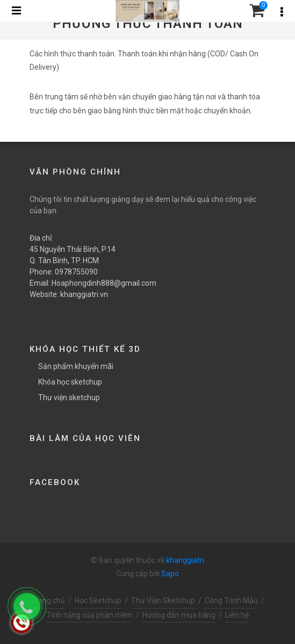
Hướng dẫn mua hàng (179, 615)
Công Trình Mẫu (231, 600)
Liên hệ (237, 615)
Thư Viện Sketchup (163, 600)
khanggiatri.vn (84, 294)
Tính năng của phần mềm (90, 615)
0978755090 (76, 272)
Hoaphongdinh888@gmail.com (104, 283)
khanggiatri (185, 560)
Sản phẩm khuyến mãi (76, 366)
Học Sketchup (98, 600)
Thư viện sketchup (69, 397)
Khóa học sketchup (70, 382)
